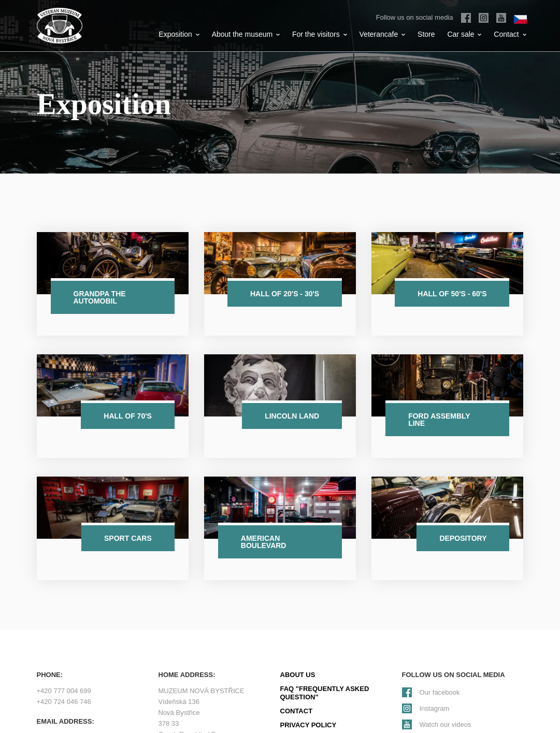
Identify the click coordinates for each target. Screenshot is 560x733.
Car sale (464, 34)
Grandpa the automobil (100, 297)
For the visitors (320, 34)
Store (426, 34)
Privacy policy (308, 725)
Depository (463, 538)
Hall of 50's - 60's (452, 294)
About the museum (246, 34)
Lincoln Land (292, 416)
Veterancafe (383, 34)
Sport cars (128, 538)
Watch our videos (446, 724)
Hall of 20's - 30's (285, 294)
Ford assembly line (439, 420)
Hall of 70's (128, 416)
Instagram (435, 708)
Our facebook (440, 692)
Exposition (179, 34)
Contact (510, 34)
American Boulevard (264, 542)
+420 (64, 691)
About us (298, 675)
